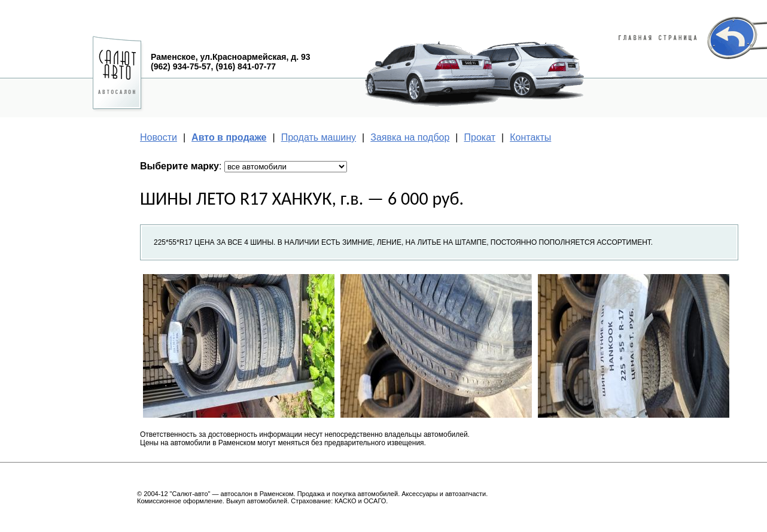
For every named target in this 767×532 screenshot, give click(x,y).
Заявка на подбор (410, 137)
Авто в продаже (229, 137)
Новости (159, 137)
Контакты (530, 137)
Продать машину (319, 137)
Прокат (480, 137)
